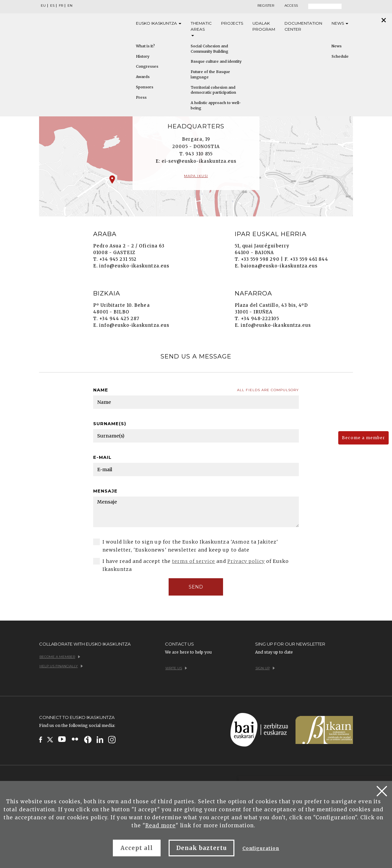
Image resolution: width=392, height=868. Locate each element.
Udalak (264, 27)
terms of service (194, 561)
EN (70, 6)
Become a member (363, 438)
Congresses (147, 66)
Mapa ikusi (196, 176)
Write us (176, 668)
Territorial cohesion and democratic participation (213, 90)
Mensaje (105, 491)
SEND (196, 587)
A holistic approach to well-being (216, 105)
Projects (232, 23)
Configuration (261, 848)
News (340, 23)
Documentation (303, 27)
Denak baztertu (202, 848)
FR (61, 6)
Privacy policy (246, 561)
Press (141, 97)
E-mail (102, 457)
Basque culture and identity (216, 61)
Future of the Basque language (210, 74)
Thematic (201, 29)
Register (266, 6)
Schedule (340, 56)
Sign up (265, 668)
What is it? (145, 46)
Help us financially (61, 666)
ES (52, 6)
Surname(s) (110, 423)
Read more (160, 825)
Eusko (159, 23)
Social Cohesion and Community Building (210, 49)
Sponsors (145, 87)
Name (101, 390)
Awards (143, 77)
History (143, 56)
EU (43, 6)
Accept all (137, 848)
